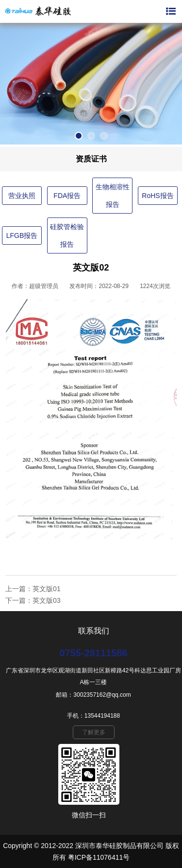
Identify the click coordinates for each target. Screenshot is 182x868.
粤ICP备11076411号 (99, 857)
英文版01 (47, 589)
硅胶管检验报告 (67, 235)
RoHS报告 (157, 196)
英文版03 (47, 600)
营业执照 (22, 196)
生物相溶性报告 (113, 196)
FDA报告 (67, 196)
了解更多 (94, 732)
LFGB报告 (22, 235)
